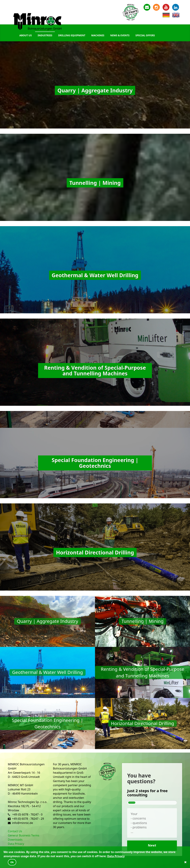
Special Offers (145, 35)
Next (152, 845)
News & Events (120, 35)
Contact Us (15, 831)
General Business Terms (24, 835)
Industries (45, 35)
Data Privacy (16, 844)
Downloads (15, 840)
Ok (12, 862)
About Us (26, 35)
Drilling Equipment (72, 35)
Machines (98, 35)
